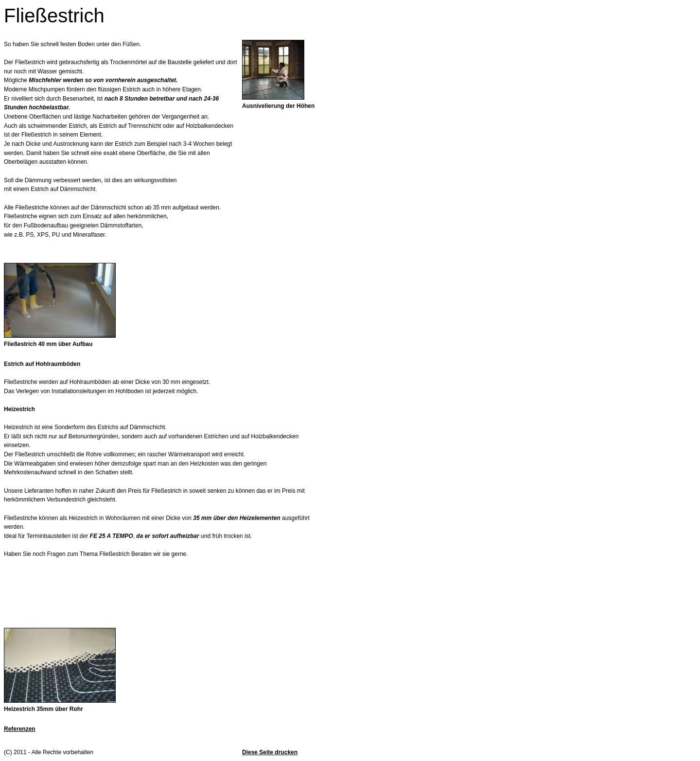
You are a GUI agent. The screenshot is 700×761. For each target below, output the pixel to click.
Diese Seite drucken (270, 752)
